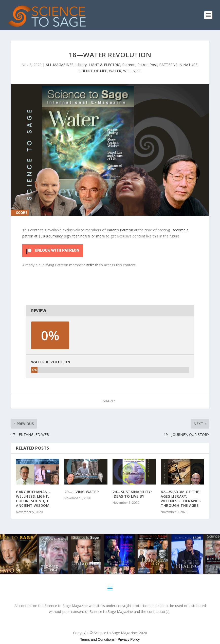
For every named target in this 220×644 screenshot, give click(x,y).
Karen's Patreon (120, 230)
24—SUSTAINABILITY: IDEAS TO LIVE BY (132, 494)
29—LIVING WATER (82, 492)
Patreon (129, 65)
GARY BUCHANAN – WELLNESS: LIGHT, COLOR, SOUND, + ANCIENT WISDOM (33, 499)
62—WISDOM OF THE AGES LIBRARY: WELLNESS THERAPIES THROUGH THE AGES (181, 499)
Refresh (92, 265)
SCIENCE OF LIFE (93, 71)
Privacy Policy (129, 639)
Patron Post (147, 65)
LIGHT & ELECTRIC (104, 65)
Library (81, 65)
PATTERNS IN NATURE (178, 65)
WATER (115, 71)
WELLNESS (132, 71)
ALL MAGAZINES (60, 65)
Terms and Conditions (97, 639)
